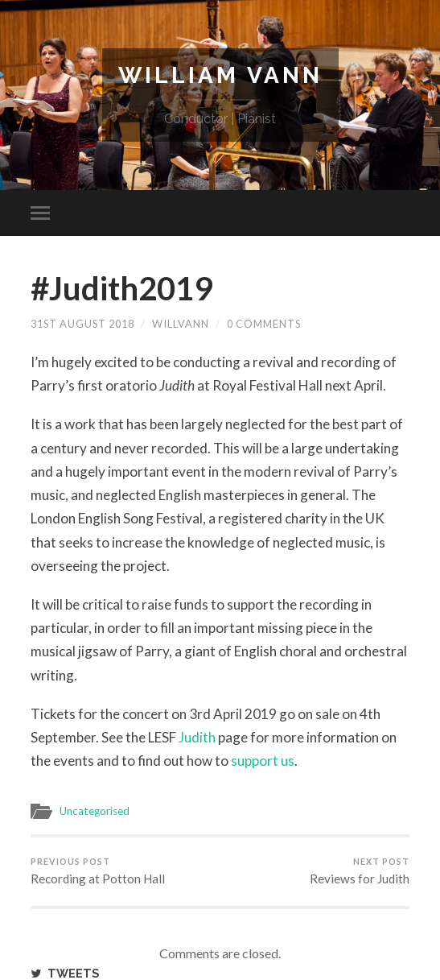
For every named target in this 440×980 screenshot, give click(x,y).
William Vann (220, 75)
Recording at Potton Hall (98, 871)
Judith (197, 737)
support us (263, 761)
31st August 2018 (82, 324)
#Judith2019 (121, 288)
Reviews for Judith (360, 871)
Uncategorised (95, 811)
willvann (181, 324)
